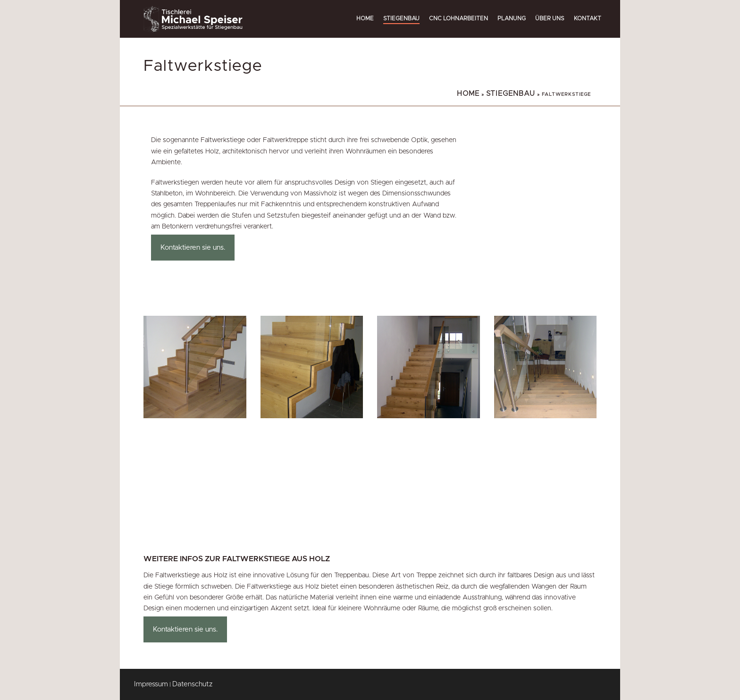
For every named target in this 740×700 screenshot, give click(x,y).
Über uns (550, 18)
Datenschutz (192, 684)
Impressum (151, 684)
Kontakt (588, 18)
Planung (512, 18)
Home (365, 18)
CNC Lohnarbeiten (458, 18)
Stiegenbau (401, 18)
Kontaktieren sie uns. (193, 248)
